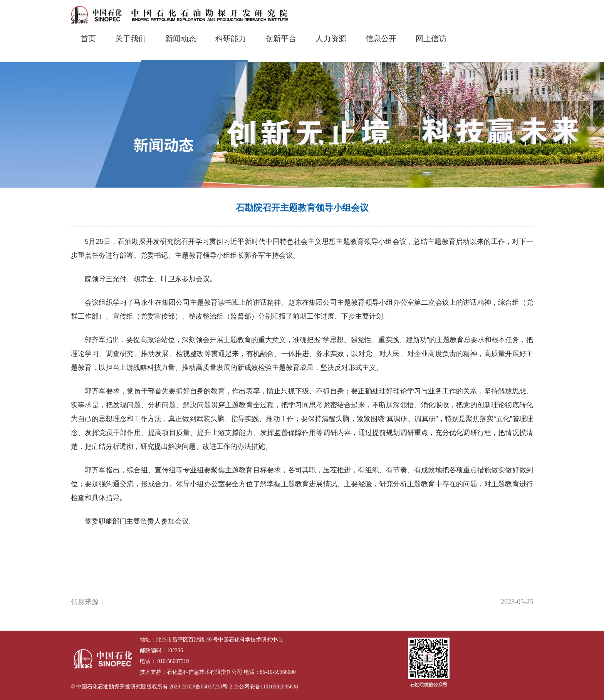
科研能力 (231, 39)
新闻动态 (181, 39)
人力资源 (331, 39)
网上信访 (431, 39)
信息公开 (381, 39)
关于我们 (131, 39)
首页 (88, 39)
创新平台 (281, 39)
